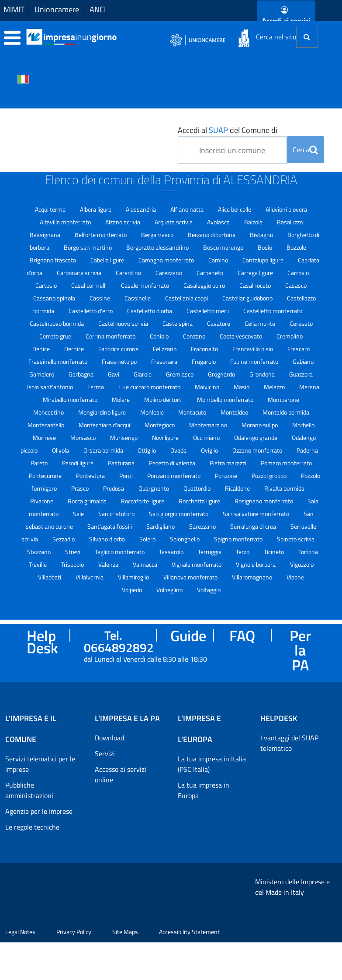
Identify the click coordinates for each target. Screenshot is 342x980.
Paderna (307, 450)
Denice (42, 349)
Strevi (73, 552)
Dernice (75, 349)
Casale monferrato (146, 285)
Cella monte (261, 323)
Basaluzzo (290, 222)
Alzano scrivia (123, 222)
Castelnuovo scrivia (124, 323)
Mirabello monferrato (71, 399)
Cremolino (290, 336)
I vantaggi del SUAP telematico (289, 743)
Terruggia (210, 552)
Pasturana (122, 463)
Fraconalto (205, 349)
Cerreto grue (56, 336)
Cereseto (301, 323)
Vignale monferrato (197, 564)
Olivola (61, 450)
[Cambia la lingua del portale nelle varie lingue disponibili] (23, 78)
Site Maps (125, 969)
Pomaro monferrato (286, 463)
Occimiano (207, 438)
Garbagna (82, 374)
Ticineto (275, 552)
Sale (79, 514)
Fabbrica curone (119, 349)
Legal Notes (20, 969)
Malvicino (208, 387)
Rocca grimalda (88, 501)
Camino (219, 260)
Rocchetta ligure (200, 501)
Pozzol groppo (270, 476)
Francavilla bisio (253, 349)
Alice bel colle (235, 209)
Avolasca (219, 222)
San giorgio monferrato (179, 514)
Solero (148, 539)
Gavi (114, 374)
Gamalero (42, 374)
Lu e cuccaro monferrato (150, 387)
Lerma (96, 387)
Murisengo (124, 438)
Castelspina (178, 323)
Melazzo (275, 387)
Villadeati (50, 577)
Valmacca (146, 564)
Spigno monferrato (239, 539)
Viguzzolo (302, 564)
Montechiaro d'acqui (105, 425)
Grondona (263, 374)
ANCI (98, 9)
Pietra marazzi (229, 463)
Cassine (100, 298)
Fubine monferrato (255, 361)
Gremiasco (180, 374)
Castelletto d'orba (150, 311)
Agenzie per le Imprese (39, 811)
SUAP (218, 130)
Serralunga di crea (254, 526)
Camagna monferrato (167, 260)
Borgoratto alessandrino (158, 247)
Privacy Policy (74, 969)
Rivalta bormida (284, 488)
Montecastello (47, 425)
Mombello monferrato (226, 399)
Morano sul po (260, 425)
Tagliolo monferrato (120, 552)
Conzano (195, 336)
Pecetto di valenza (173, 463)
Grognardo (222, 374)
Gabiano (303, 361)
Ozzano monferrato (258, 450)
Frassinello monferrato (59, 361)
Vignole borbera (256, 564)
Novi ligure (166, 438)
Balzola (254, 222)
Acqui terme (51, 209)
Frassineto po (120, 361)
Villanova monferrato (191, 577)
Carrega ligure (256, 273)
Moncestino (49, 412)
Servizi (105, 753)
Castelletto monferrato (273, 311)
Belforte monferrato (101, 235)
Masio (242, 387)
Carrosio (298, 273)
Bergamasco (158, 235)
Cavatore (219, 323)
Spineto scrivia (296, 539)
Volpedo (133, 590)
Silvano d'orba (108, 539)
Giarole (143, 374)
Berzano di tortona (212, 235)
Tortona (308, 552)
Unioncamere (57, 9)
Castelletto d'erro (91, 311)
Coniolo (160, 336)
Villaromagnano (253, 577)
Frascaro (299, 349)
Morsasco (84, 438)
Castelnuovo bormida (57, 323)
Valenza (109, 564)
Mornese (45, 438)
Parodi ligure (78, 463)
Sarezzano (203, 526)
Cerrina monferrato (111, 336)
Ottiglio (147, 450)
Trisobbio (73, 564)
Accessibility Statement (189, 969)
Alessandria (142, 209)
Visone (295, 577)
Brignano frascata (54, 260)
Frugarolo (204, 361)
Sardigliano (161, 526)
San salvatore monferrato (257, 514)
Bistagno (262, 235)
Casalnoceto (256, 285)
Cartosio (47, 285)
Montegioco (160, 425)
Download (109, 738)
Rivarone (42, 501)
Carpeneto (211, 273)
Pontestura (91, 476)
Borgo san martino (88, 247)
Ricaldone (238, 488)
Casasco (296, 285)
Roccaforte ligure (143, 501)
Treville (38, 564)
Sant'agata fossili (110, 526)
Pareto (40, 463)
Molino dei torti (164, 399)
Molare (121, 399)
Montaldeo (235, 412)
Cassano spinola (55, 298)
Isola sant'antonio (51, 387)
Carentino (129, 273)
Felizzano (165, 349)
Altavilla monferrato (66, 222)
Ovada (179, 450)
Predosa (114, 488)
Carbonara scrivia (80, 273)
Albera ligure (96, 209)
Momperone (283, 399)
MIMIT (14, 9)
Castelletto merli (208, 311)
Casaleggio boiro (205, 285)
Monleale (153, 412)
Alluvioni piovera (286, 209)
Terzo (243, 552)
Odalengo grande (256, 438)
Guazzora (301, 374)
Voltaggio (209, 590)
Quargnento (154, 488)
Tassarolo (172, 552)
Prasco (81, 488)
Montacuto (193, 412)
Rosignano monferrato (264, 501)
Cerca (305, 150)
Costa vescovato (242, 336)
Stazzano (40, 552)
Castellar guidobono (248, 298)
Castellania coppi (187, 298)
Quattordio (198, 488)
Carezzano (169, 273)
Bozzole (296, 247)
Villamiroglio (134, 577)
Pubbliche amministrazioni (29, 790)
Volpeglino (170, 590)
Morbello (303, 425)
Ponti (127, 476)
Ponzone (227, 476)
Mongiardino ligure (103, 412)
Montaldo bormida (286, 412)
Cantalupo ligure (264, 260)
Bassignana (46, 235)
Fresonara (165, 361)
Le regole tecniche (32, 827)
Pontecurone (46, 476)
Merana (309, 387)
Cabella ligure (108, 260)
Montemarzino (209, 425)
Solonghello (185, 539)
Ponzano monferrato (174, 476)
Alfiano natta (188, 209)
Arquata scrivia (174, 222)
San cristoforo (117, 514)
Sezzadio (64, 539)
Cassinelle (138, 298)
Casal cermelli (90, 285)
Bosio (266, 247)
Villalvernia (90, 577)
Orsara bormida (104, 450)
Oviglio (210, 450)
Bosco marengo (224, 247)
